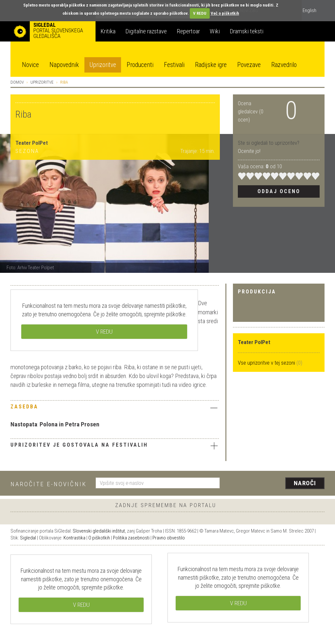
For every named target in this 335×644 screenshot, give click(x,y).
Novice (30, 65)
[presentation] (276, 484)
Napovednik (64, 65)
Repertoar (188, 31)
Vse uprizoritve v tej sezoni (267, 363)
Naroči (305, 483)
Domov (17, 82)
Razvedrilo (284, 65)
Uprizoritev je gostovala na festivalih (115, 446)
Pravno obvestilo (169, 538)
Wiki (215, 31)
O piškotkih (99, 538)
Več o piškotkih (225, 13)
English (309, 10)
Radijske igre (211, 65)
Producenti (140, 65)
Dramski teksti (247, 31)
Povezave (249, 65)
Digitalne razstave (146, 31)
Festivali (174, 65)
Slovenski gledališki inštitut (99, 531)
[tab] (115, 408)
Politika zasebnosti (131, 538)
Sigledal (28, 538)
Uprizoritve (103, 65)
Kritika (108, 31)
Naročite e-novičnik (49, 484)
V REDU (200, 13)
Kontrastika (74, 538)
